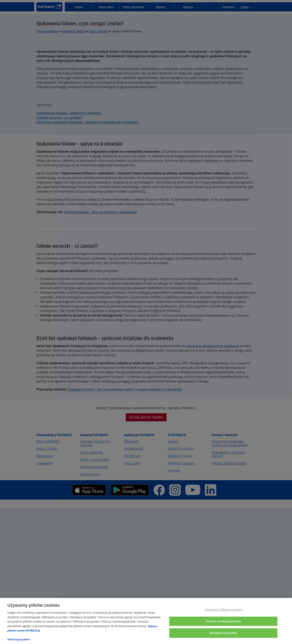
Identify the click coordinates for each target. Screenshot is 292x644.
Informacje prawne (19, 639)
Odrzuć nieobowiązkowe (223, 621)
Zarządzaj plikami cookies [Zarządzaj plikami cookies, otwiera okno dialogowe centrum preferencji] (223, 610)
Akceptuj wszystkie (223, 633)
